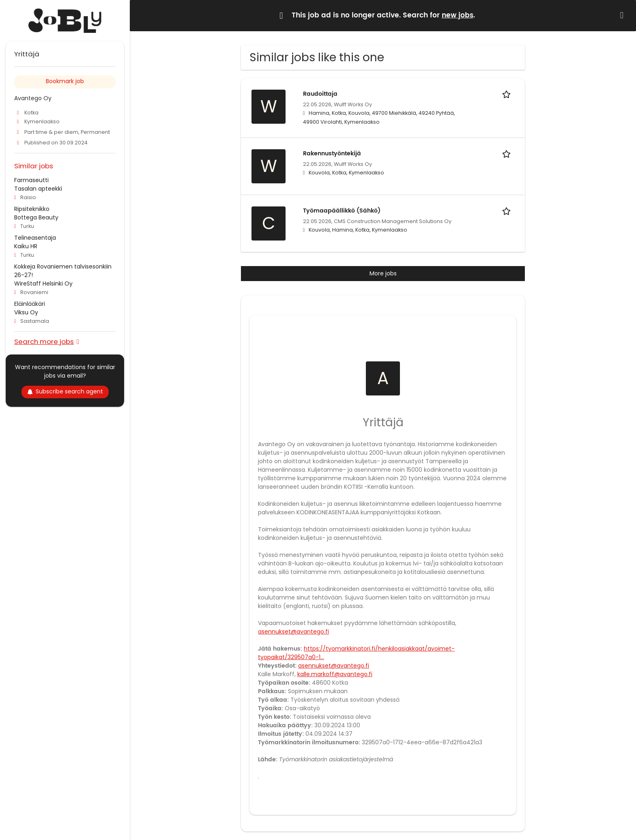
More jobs (383, 273)
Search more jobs (44, 341)
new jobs (458, 15)
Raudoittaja (320, 94)
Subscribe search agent (65, 391)
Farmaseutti (31, 180)
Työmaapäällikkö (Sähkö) (342, 211)
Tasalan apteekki (38, 189)
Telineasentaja (35, 238)
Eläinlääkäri (30, 304)
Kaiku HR (26, 246)
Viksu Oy (26, 312)
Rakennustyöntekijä (332, 154)
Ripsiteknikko (32, 209)
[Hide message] (623, 15)
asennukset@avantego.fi (293, 632)
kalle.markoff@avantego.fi (335, 674)
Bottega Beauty (36, 217)
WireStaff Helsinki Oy (43, 284)
